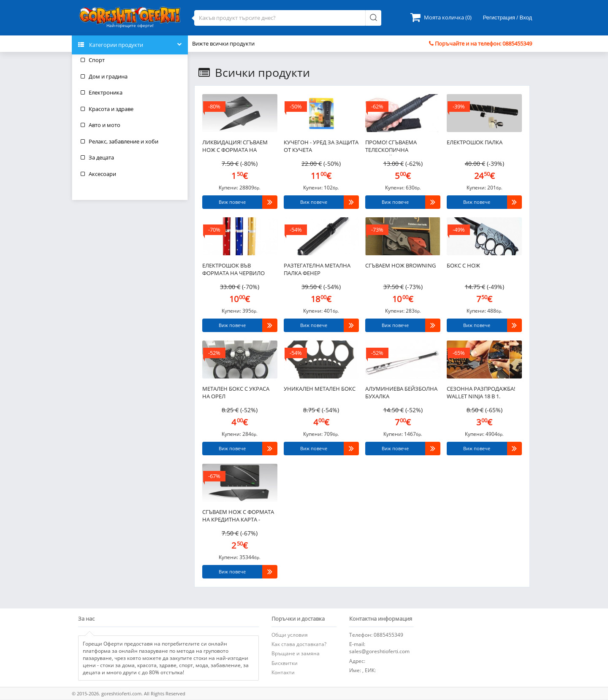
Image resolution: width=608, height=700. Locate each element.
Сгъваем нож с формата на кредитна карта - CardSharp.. (238, 516)
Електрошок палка (475, 142)
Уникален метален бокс (320, 389)
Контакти (283, 672)
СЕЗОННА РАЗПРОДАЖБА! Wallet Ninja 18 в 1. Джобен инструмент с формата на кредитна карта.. (481, 393)
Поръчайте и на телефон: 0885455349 (480, 43)
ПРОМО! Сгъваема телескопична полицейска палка (394, 147)
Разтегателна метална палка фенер (317, 269)
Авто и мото (100, 125)
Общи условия (290, 635)
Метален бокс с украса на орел (236, 393)
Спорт (93, 60)
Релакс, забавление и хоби (119, 141)
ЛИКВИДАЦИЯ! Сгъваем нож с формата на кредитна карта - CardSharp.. (235, 147)
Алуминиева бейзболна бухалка (401, 393)
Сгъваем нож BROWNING (400, 265)
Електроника (102, 92)
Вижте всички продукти (223, 43)
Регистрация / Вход (508, 18)
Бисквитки (285, 663)
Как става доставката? (299, 644)
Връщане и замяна (296, 653)
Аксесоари (98, 174)
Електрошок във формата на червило (233, 269)
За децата (97, 157)
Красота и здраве (107, 109)
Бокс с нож (463, 265)
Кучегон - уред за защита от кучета (321, 146)
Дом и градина (104, 76)
